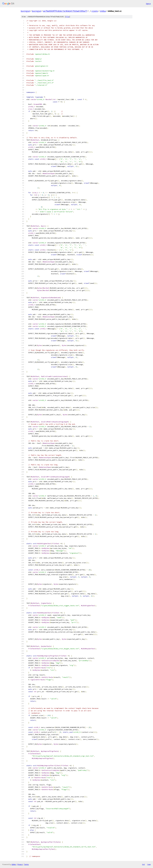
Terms (26, 864)
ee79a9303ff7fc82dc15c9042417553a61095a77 (65, 11)
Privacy (20, 864)
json (149, 864)
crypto (95, 11)
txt (143, 864)
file (67, 17)
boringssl (25, 11)
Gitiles (14, 864)
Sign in (148, 4)
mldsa (103, 11)
